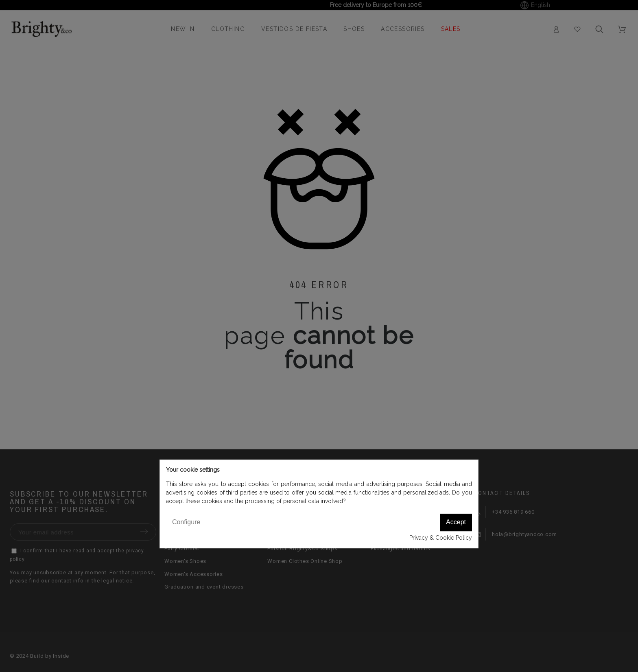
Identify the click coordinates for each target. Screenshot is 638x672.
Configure (186, 522)
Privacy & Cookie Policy (441, 538)
